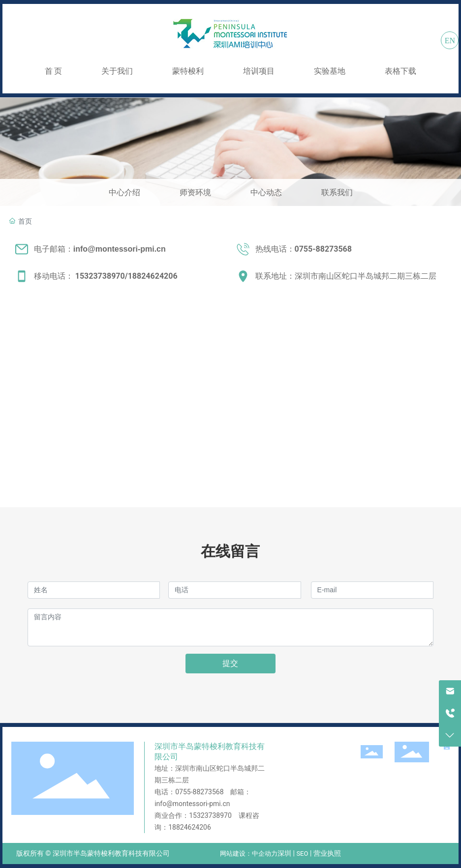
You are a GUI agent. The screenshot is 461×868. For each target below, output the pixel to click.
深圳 (284, 853)
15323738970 (100, 276)
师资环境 (195, 192)
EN (450, 41)
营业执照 (327, 853)
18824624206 (153, 276)
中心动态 (266, 192)
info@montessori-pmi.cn (192, 804)
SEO (302, 854)
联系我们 (337, 192)
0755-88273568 (199, 792)
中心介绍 (124, 192)
